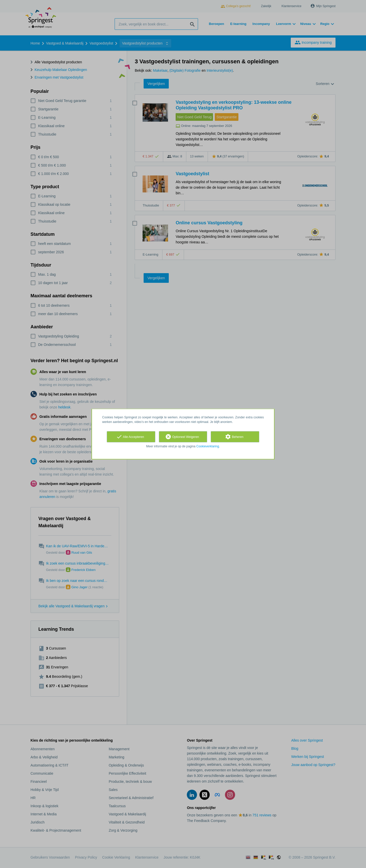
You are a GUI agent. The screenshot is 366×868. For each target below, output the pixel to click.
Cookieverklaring (208, 446)
